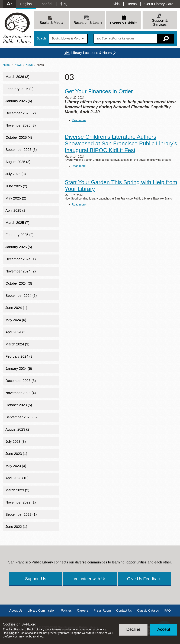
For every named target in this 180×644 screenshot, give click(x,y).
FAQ (168, 611)
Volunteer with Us (90, 579)
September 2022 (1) (21, 514)
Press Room (102, 611)
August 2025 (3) (18, 162)
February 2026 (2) (20, 89)
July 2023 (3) (16, 441)
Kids (116, 4)
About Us (16, 611)
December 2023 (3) (21, 381)
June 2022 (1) (16, 527)
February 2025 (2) (20, 235)
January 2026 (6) (19, 101)
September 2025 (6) (21, 150)
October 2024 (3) (19, 283)
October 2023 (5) (19, 405)
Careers (83, 611)
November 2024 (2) (21, 271)
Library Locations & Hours (91, 53)
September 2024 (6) (21, 296)
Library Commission (42, 611)
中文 (63, 4)
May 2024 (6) (16, 320)
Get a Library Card (159, 4)
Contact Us (124, 611)
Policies (66, 611)
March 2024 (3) (17, 344)
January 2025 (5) (19, 247)
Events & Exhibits (124, 23)
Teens (132, 4)
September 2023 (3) (21, 417)
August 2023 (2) (18, 429)
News (18, 65)
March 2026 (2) (17, 77)
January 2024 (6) (19, 369)
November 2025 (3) (21, 125)
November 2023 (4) (21, 393)
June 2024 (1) (16, 308)
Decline (133, 629)
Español (46, 4)
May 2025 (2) (16, 198)
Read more (79, 120)
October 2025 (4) (19, 137)
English (26, 4)
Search (41, 39)
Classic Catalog (148, 611)
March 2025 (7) (17, 223)
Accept (164, 629)
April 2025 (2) (16, 210)
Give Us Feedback (144, 579)
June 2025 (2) (16, 186)
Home (7, 65)
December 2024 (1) (21, 259)
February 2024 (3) (20, 356)
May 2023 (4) (16, 466)
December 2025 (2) (21, 113)
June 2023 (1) (16, 454)
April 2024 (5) (16, 332)
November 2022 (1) (21, 502)
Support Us (36, 579)
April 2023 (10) (17, 478)
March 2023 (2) (17, 490)
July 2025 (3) (16, 174)
